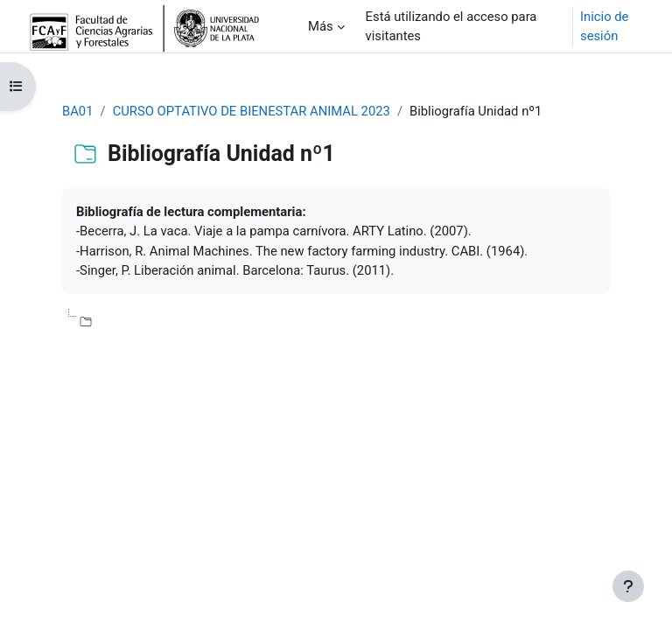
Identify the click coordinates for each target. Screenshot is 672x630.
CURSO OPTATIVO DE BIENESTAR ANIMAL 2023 (252, 111)
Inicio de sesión (604, 26)
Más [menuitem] (321, 26)
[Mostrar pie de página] (628, 586)
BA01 (78, 111)
